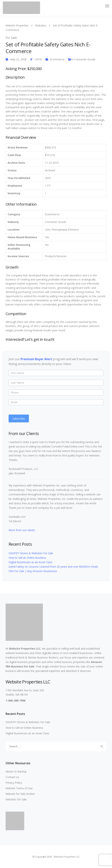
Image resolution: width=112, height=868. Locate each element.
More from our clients (22, 530)
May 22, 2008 (18, 59)
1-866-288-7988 (15, 700)
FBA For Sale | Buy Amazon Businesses (33, 571)
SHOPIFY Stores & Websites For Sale (31, 553)
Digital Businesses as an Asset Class (30, 562)
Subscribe (19, 418)
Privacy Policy (14, 783)
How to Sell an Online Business (27, 558)
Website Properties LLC (25, 649)
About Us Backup (16, 771)
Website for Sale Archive (20, 794)
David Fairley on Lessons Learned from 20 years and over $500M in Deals (53, 567)
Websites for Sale (16, 799)
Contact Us (12, 777)
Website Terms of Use (19, 788)
